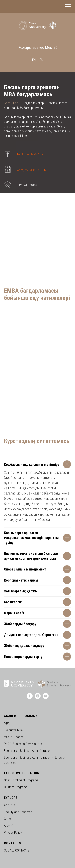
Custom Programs (16, 787)
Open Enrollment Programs (21, 780)
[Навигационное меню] (68, 6)
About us (10, 805)
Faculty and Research (18, 812)
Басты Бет (11, 103)
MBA (7, 723)
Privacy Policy (13, 833)
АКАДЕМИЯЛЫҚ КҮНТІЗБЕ (32, 170)
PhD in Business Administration (24, 744)
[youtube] (46, 698)
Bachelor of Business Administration (27, 751)
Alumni (8, 826)
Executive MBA (13, 730)
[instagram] (38, 698)
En (34, 60)
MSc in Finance (14, 737)
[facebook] (30, 698)
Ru (41, 60)
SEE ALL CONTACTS (17, 850)
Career (8, 819)
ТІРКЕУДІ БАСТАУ (27, 185)
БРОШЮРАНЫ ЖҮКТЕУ (30, 154)
